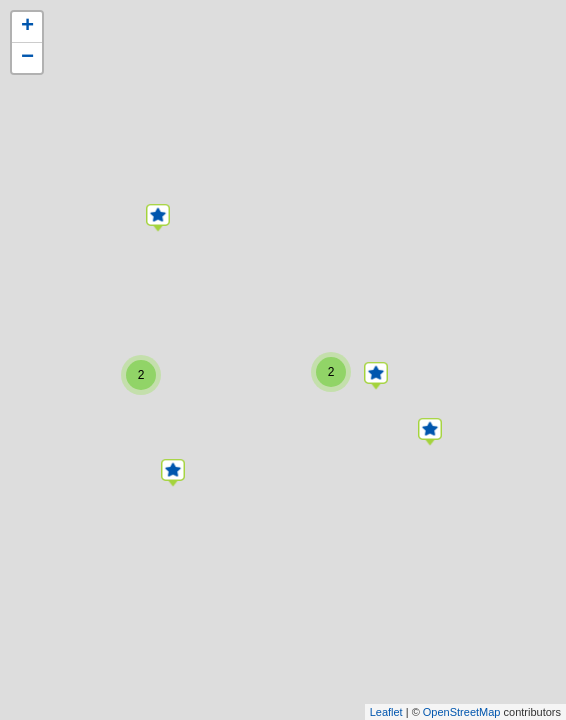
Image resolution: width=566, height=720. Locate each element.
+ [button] (27, 27)
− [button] (27, 58)
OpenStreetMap (462, 712)
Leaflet (386, 712)
